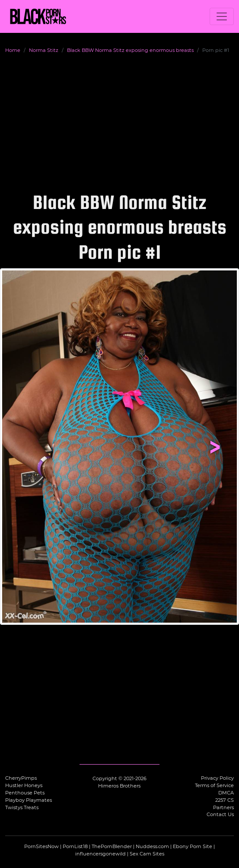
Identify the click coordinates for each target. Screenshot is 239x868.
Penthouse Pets (25, 793)
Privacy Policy (217, 778)
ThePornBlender (112, 846)
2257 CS (225, 800)
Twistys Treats (22, 807)
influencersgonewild (100, 854)
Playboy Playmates (29, 800)
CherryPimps (21, 778)
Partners (223, 807)
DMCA (226, 793)
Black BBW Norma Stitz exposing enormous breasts (130, 50)
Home (13, 50)
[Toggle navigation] (222, 16)
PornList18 (75, 846)
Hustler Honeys (24, 785)
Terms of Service (214, 785)
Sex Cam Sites (147, 854)
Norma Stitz (44, 50)
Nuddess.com (152, 846)
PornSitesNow (41, 846)
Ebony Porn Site (193, 846)
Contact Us (220, 814)
